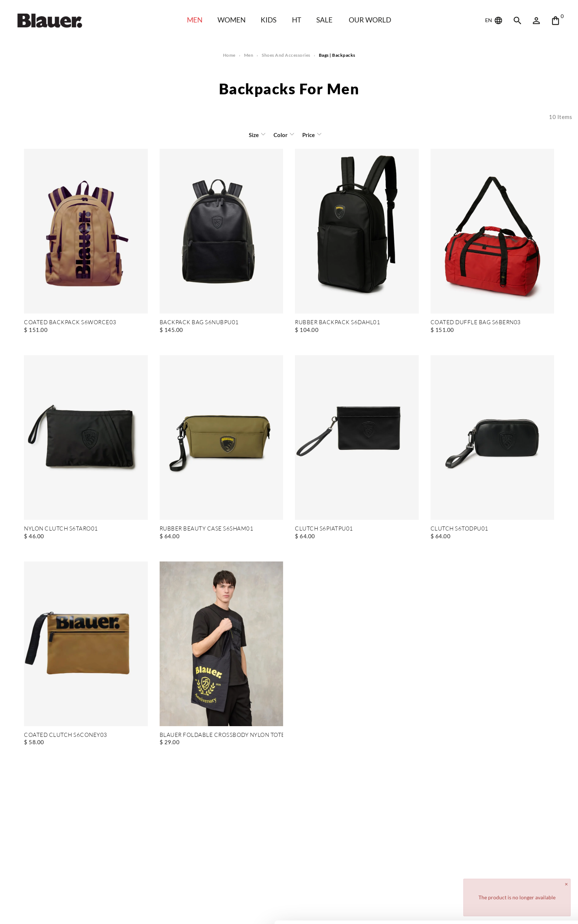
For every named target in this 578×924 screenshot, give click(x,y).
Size (254, 135)
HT (297, 20)
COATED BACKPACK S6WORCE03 (70, 323)
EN (494, 21)
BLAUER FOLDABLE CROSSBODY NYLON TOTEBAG (222, 735)
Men (195, 20)
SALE (324, 20)
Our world (370, 20)
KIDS (269, 20)
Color (281, 135)
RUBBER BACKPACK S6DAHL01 (337, 323)
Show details (114, 909)
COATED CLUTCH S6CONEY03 (66, 735)
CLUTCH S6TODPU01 (459, 529)
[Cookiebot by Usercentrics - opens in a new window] (48, 910)
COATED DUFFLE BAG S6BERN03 (476, 323)
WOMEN (231, 20)
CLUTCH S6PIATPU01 (324, 529)
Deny (517, 897)
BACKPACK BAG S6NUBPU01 (199, 323)
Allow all (517, 873)
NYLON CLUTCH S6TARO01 (61, 529)
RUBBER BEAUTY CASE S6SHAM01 (207, 529)
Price (309, 135)
